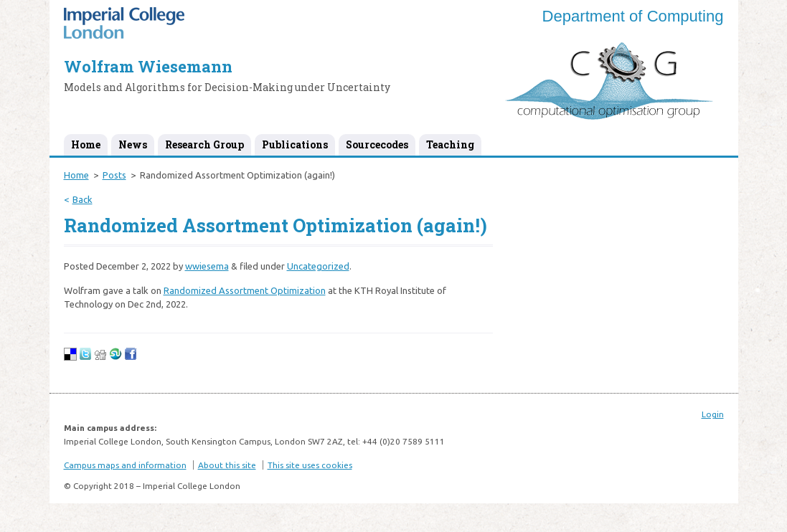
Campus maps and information (125, 465)
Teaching (450, 144)
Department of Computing (633, 16)
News (133, 144)
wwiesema (207, 266)
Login (713, 414)
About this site (227, 465)
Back (83, 199)
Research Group (204, 144)
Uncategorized (318, 266)
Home (86, 144)
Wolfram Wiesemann (148, 66)
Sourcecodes (377, 144)
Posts (114, 175)
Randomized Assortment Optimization (245, 290)
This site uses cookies (310, 465)
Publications (295, 144)
